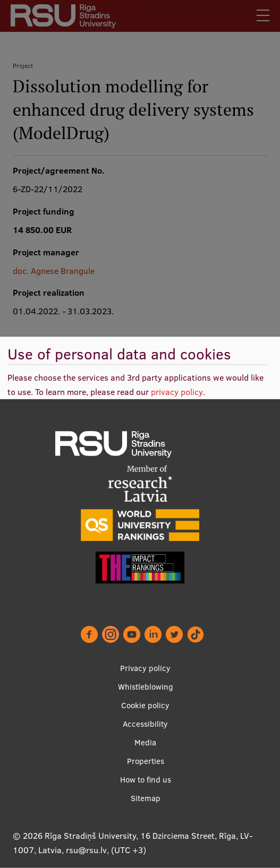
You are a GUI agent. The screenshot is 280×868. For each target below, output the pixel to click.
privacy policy (177, 392)
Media (145, 742)
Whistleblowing (146, 687)
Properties (146, 761)
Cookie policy (145, 705)
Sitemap (146, 798)
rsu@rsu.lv (86, 850)
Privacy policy (145, 668)
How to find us (146, 780)
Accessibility (145, 724)
